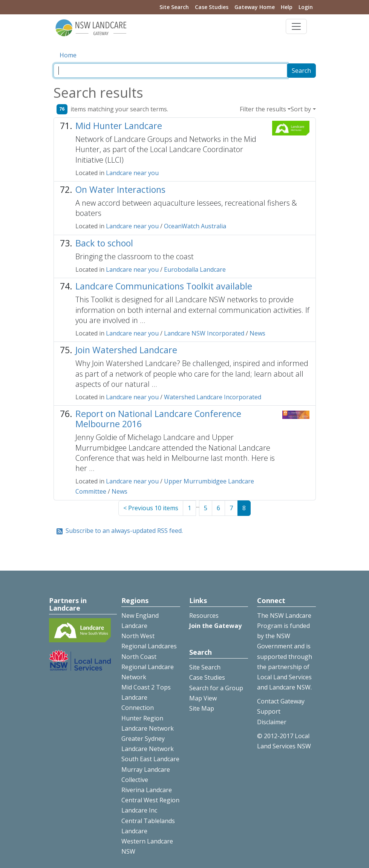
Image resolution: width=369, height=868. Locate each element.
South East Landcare (150, 759)
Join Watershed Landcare (126, 350)
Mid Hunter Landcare (119, 126)
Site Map (202, 708)
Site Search (174, 7)
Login (306, 7)
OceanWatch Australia (195, 226)
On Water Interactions (120, 189)
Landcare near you (132, 173)
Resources (204, 616)
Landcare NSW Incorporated (204, 333)
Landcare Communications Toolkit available (164, 286)
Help (287, 7)
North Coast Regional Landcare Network (148, 667)
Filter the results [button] (263, 109)
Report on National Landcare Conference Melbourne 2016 (158, 419)
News (257, 333)
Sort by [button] (301, 109)
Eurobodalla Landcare (195, 269)
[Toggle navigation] (296, 26)
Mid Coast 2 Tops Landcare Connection (146, 697)
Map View (203, 698)
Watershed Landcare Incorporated (213, 397)
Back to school (104, 243)
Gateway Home (255, 7)
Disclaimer (272, 722)
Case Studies (212, 7)
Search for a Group (216, 688)
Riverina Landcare (147, 790)
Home (68, 55)
